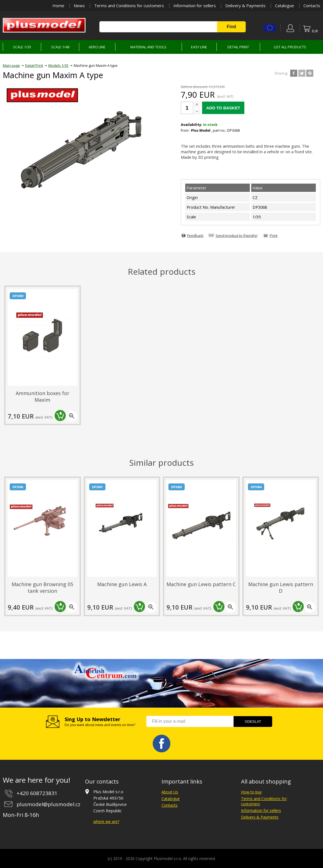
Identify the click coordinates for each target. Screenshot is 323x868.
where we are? (106, 821)
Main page (11, 66)
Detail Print (34, 66)
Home (58, 6)
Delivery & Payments (245, 6)
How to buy (251, 792)
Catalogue (284, 6)
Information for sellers (195, 6)
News (79, 6)
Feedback (195, 235)
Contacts (312, 6)
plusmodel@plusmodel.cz (48, 804)
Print (274, 235)
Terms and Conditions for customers (129, 6)
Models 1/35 (58, 66)
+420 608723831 (37, 793)
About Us (170, 792)
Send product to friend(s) (237, 235)
